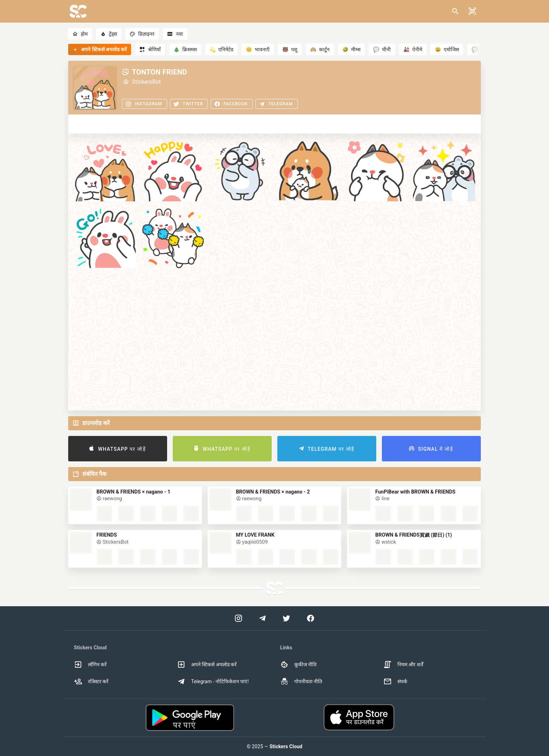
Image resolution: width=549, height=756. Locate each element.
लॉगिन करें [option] (90, 665)
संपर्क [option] (395, 681)
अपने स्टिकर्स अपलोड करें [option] (207, 665)
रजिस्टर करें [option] (91, 681)
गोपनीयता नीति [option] (301, 681)
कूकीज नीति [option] (298, 665)
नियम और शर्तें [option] (403, 665)
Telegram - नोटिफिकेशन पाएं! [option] (213, 681)
